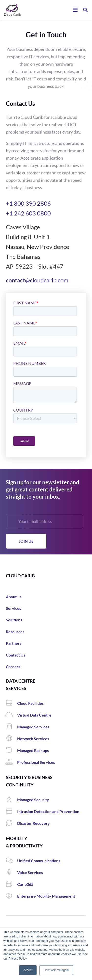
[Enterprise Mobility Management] (12, 896)
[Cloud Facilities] (12, 703)
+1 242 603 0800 (28, 213)
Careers (13, 666)
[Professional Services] (12, 762)
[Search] (85, 10)
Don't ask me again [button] (56, 970)
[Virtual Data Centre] (12, 715)
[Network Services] (12, 739)
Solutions (14, 620)
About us (14, 597)
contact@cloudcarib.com (37, 280)
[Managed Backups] (12, 750)
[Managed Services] (12, 727)
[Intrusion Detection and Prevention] (12, 812)
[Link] (12, 10)
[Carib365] (12, 884)
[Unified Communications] (12, 861)
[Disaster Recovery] (12, 823)
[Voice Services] (12, 873)
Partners (14, 643)
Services (13, 608)
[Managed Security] (12, 800)
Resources (15, 632)
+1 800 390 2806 (28, 203)
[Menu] (75, 10)
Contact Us (16, 655)
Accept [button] (28, 970)
